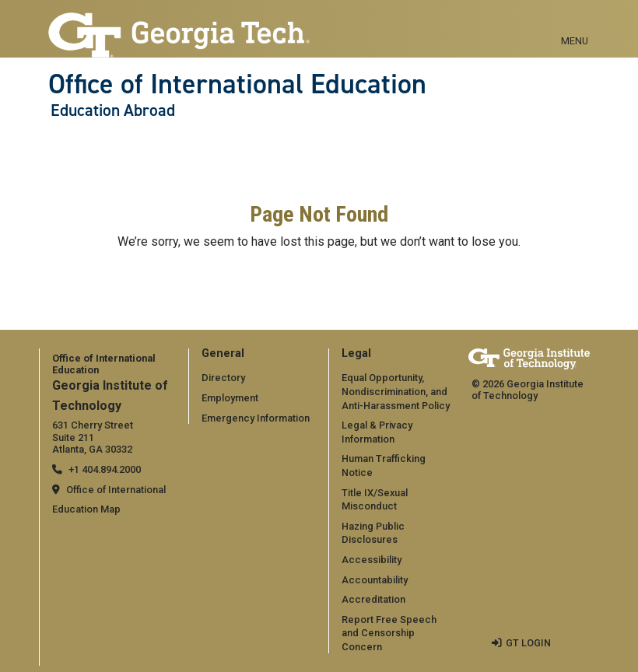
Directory (223, 378)
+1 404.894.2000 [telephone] (105, 469)
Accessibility (372, 560)
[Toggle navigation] (575, 23)
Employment (230, 398)
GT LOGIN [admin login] (528, 643)
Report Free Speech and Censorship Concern (389, 633)
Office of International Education (237, 84)
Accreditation (373, 599)
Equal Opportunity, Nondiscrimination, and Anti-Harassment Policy (396, 391)
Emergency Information (256, 418)
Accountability (375, 580)
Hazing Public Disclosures (373, 533)
